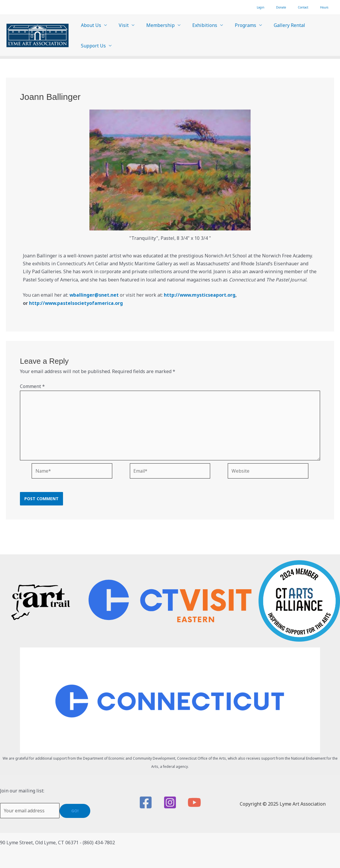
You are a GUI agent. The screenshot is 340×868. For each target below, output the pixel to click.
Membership (155, 25)
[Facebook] (146, 802)
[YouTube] (194, 802)
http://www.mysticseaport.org (200, 295)
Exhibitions (197, 25)
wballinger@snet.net (94, 295)
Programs (235, 25)
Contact (312, 7)
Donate (296, 7)
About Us (90, 25)
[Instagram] (170, 802)
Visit (120, 25)
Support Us (92, 46)
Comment (32, 386)
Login (281, 7)
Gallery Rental (277, 25)
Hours (327, 7)
